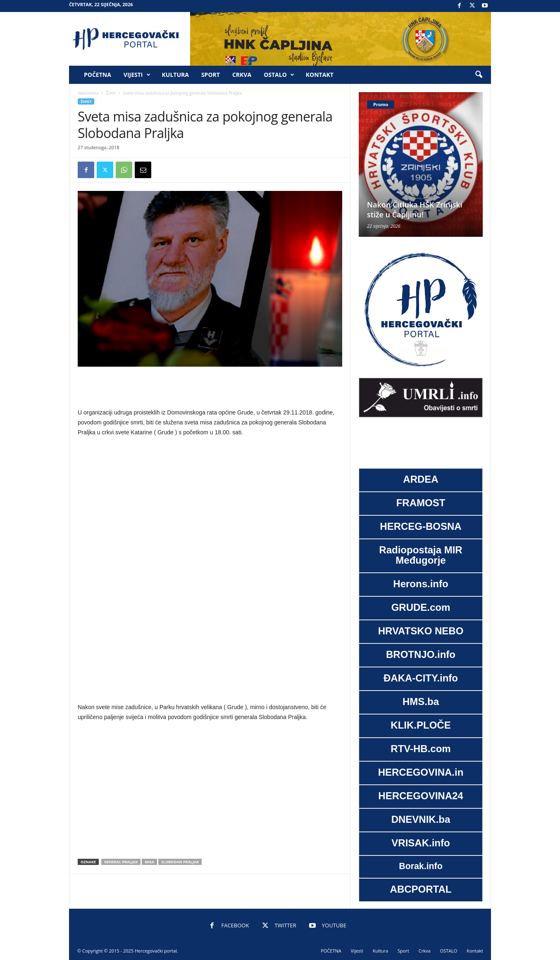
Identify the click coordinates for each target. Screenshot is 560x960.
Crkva (242, 75)
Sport (211, 75)
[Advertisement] (210, 388)
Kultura (175, 75)
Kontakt (320, 75)
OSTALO (279, 75)
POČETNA (98, 75)
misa (149, 862)
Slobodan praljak (180, 862)
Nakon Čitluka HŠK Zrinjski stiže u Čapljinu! (415, 210)
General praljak (121, 862)
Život (111, 93)
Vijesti (137, 75)
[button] (479, 75)
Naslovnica (88, 93)
